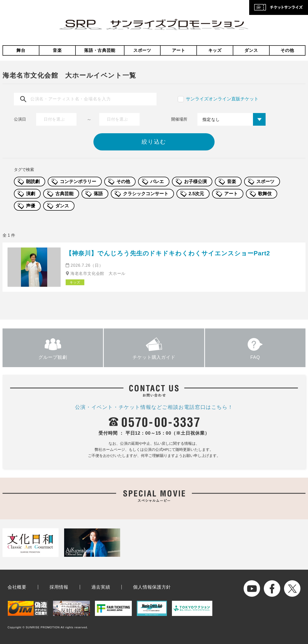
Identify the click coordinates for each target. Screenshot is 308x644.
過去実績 (101, 587)
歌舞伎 (265, 194)
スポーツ (142, 50)
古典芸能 (64, 194)
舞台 (21, 50)
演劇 (31, 194)
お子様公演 (195, 182)
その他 (287, 50)
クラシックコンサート (146, 194)
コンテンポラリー (78, 182)
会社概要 (17, 587)
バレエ (157, 182)
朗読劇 (33, 182)
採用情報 (59, 587)
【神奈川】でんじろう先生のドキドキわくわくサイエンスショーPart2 (168, 253)
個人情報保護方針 (152, 587)
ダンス (251, 50)
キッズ (215, 50)
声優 (31, 206)
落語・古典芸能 (100, 50)
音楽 (57, 50)
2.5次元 (196, 194)
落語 (98, 194)
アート (179, 50)
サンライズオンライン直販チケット (222, 99)
